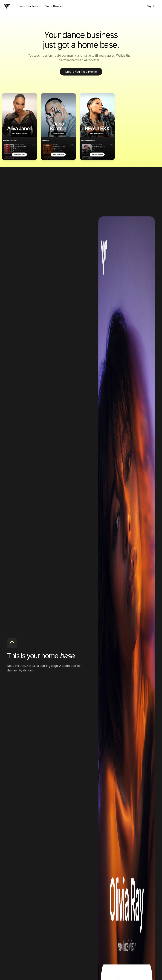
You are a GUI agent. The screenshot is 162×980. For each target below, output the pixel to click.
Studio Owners (54, 6)
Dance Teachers (28, 6)
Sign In (151, 6)
